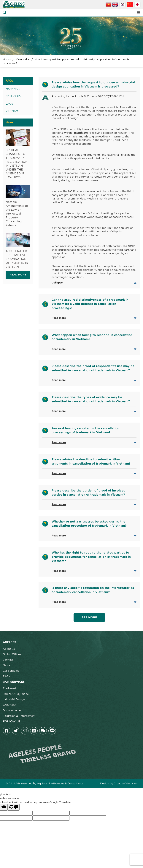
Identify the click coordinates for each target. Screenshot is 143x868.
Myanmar (13, 88)
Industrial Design (14, 699)
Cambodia (13, 96)
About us (9, 649)
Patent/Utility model (16, 694)
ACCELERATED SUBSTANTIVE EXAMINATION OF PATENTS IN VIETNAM (17, 259)
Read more (18, 275)
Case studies (11, 671)
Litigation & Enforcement (19, 716)
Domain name (12, 710)
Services (8, 660)
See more (89, 618)
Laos (9, 103)
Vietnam (12, 111)
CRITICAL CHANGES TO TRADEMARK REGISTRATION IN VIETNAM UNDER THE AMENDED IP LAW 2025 (17, 163)
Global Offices (12, 654)
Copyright (9, 705)
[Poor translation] (14, 807)
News (6, 665)
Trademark (10, 688)
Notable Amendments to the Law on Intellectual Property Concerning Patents (17, 213)
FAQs (6, 676)
